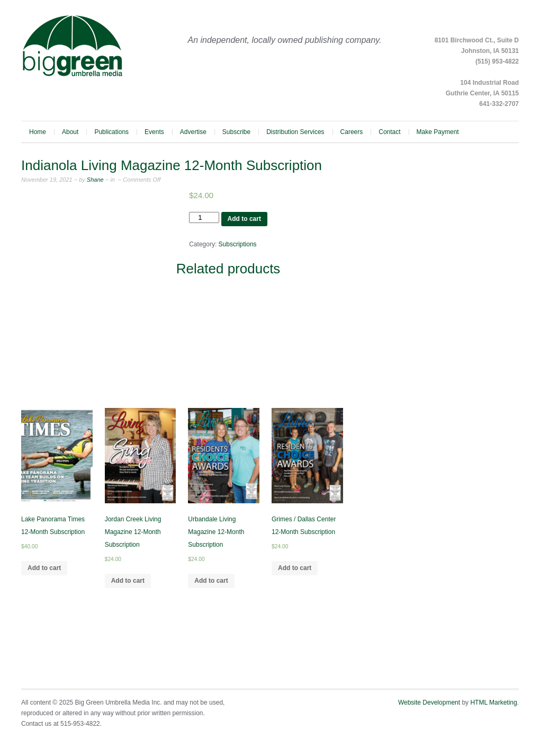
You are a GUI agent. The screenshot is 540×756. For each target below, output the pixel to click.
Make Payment (438, 132)
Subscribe (236, 132)
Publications (111, 132)
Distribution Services (295, 132)
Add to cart (244, 219)
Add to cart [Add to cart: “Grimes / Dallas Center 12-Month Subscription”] (295, 568)
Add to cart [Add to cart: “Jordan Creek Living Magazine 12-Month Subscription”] (128, 581)
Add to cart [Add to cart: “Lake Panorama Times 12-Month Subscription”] (44, 568)
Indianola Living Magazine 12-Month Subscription (172, 165)
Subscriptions (238, 244)
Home (38, 132)
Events (154, 132)
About (70, 132)
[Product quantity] (204, 217)
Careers (352, 132)
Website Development (429, 702)
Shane (94, 180)
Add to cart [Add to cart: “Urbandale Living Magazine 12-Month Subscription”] (211, 581)
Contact (389, 132)
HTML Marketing (493, 702)
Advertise (193, 132)
